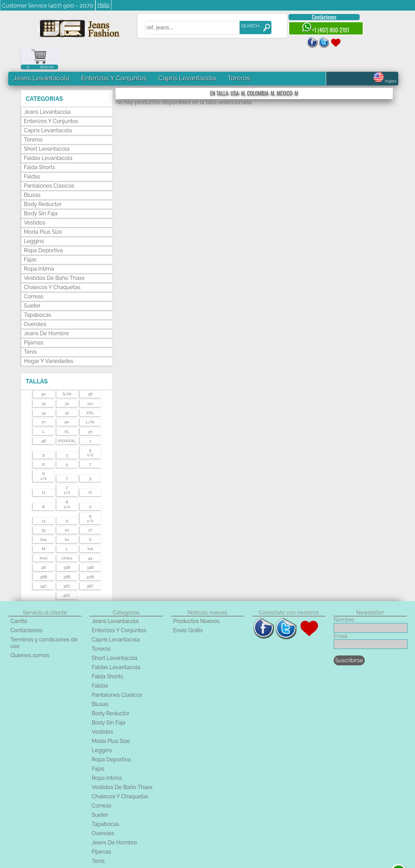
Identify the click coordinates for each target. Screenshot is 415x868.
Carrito (19, 600)
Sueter (32, 284)
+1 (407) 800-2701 (321, 28)
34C (44, 565)
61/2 (43, 455)
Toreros (239, 57)
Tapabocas (38, 294)
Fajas (30, 238)
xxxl (44, 537)
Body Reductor (43, 183)
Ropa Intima (39, 248)
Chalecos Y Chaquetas (52, 266)
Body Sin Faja (41, 192)
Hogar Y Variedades (49, 340)
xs (67, 518)
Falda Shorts (39, 146)
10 (67, 509)
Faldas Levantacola (48, 137)
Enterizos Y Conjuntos (114, 57)
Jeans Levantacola (41, 57)
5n (43, 373)
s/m (67, 373)
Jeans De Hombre (46, 312)
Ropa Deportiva (43, 229)
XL (67, 410)
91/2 (90, 497)
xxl (90, 528)
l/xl (90, 401)
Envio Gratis (188, 609)
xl (90, 471)
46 (43, 546)
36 (90, 373)
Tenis (30, 331)
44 (90, 537)
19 (43, 382)
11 (43, 471)
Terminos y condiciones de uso (44, 622)
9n (67, 401)
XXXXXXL (67, 420)
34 (44, 392)
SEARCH (246, 26)
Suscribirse (349, 639)
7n (44, 401)
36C (67, 565)
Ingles (385, 60)
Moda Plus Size (43, 211)
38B (67, 556)
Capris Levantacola (187, 57)
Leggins (34, 220)
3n (90, 410)
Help (103, 5)
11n (90, 382)
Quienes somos (30, 634)
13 (43, 500)
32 (67, 392)
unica (67, 537)
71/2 (67, 469)
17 (90, 509)
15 (43, 509)
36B (43, 556)
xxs (44, 518)
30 (67, 382)
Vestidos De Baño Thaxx (54, 257)
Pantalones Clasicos (49, 165)
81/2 (67, 483)
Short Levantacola (47, 128)
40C (67, 574)
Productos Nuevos (196, 600)
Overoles (35, 303)
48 (43, 420)
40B (90, 556)
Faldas (32, 155)
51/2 (90, 431)
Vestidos (35, 201)
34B (90, 546)
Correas (34, 275)
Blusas (32, 174)
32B (67, 546)
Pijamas (34, 321)
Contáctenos (320, 17)
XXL (90, 392)
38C (90, 565)
